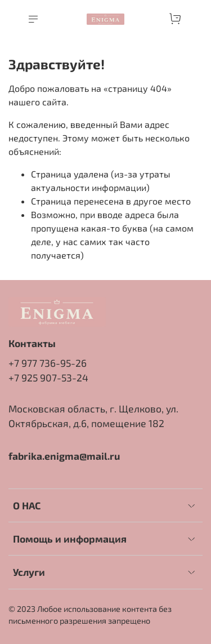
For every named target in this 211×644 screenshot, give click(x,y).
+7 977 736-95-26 (48, 363)
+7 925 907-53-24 (48, 377)
